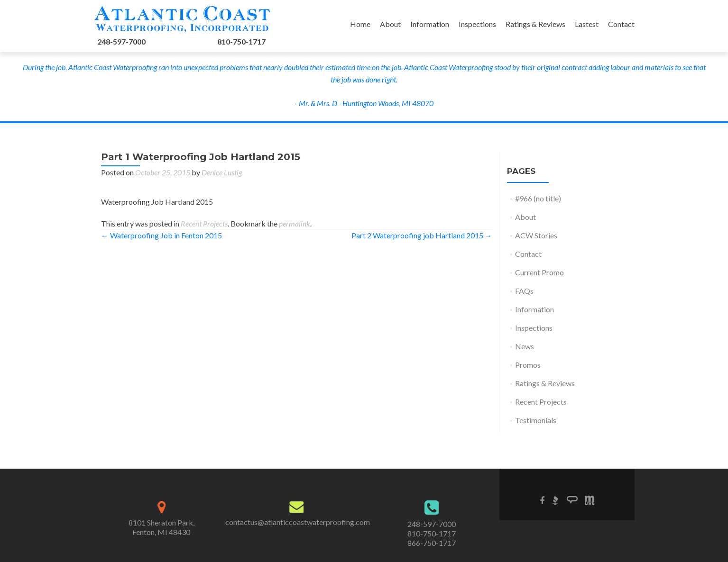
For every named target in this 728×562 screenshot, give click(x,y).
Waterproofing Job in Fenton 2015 (161, 235)
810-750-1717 (241, 41)
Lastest (587, 24)
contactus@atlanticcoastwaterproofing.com (298, 522)
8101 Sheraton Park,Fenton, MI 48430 (161, 527)
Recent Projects (204, 223)
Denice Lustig (222, 172)
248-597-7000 (121, 41)
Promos (528, 365)
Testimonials (536, 420)
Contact (621, 24)
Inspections (477, 24)
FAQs (524, 291)
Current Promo (539, 272)
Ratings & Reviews (535, 24)
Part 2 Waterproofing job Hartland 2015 (422, 235)
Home (360, 24)
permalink (295, 223)
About (390, 24)
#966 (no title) (538, 198)
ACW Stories (536, 235)
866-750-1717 (432, 543)
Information (430, 24)
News (525, 346)
